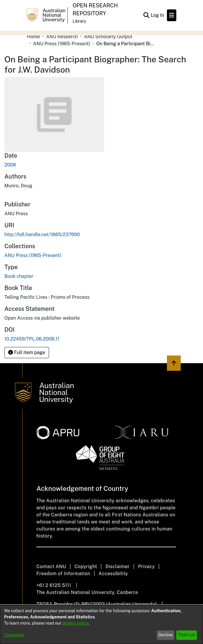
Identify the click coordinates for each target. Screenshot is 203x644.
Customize (14, 635)
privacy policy (75, 623)
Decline (166, 635)
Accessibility (113, 574)
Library (79, 21)
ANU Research (62, 37)
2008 (10, 165)
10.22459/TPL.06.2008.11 (32, 339)
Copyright (86, 567)
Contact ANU (51, 567)
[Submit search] (146, 15)
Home (33, 37)
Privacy (147, 567)
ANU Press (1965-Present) (62, 44)
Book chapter (19, 276)
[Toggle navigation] (172, 15)
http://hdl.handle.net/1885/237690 (42, 235)
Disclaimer (117, 567)
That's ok (187, 635)
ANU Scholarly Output (108, 37)
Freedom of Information (63, 574)
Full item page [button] (27, 352)
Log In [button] (158, 15)
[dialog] (101, 624)
